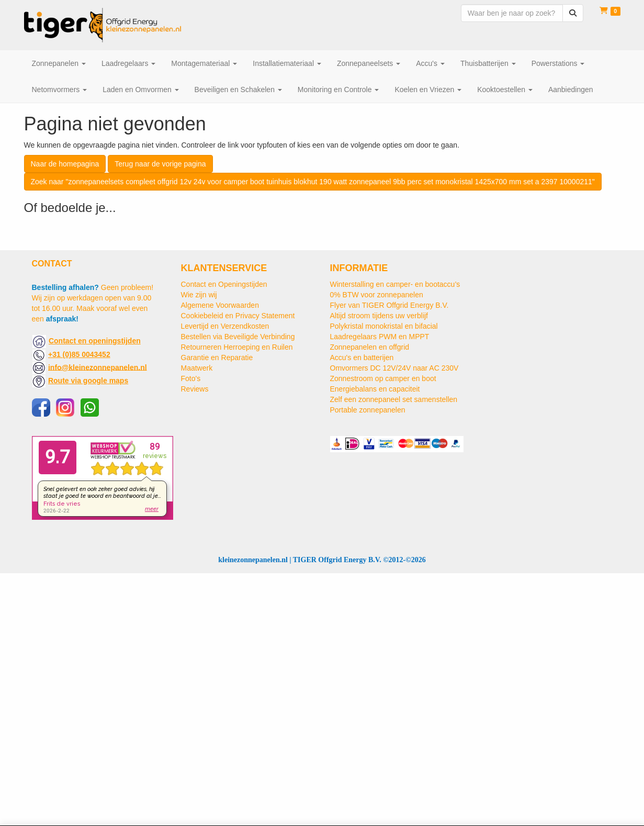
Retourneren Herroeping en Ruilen (237, 347)
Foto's (191, 378)
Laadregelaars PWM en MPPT (380, 337)
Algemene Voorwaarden (220, 305)
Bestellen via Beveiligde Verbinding (238, 337)
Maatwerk (197, 368)
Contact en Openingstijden (224, 284)
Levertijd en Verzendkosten (225, 326)
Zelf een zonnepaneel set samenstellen (394, 399)
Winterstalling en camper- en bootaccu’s (395, 284)
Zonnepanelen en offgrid (370, 347)
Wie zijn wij (199, 295)
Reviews (195, 389)
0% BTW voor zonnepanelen (377, 295)
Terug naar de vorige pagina (160, 164)
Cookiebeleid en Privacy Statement (238, 316)
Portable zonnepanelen (368, 410)
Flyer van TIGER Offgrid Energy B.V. (389, 305)
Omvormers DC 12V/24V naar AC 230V (394, 368)
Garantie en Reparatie (217, 358)
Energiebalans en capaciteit (375, 389)
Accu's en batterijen (362, 358)
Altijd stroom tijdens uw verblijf (379, 316)
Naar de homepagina (65, 164)
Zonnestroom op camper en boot (383, 378)
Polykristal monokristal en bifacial (384, 326)
